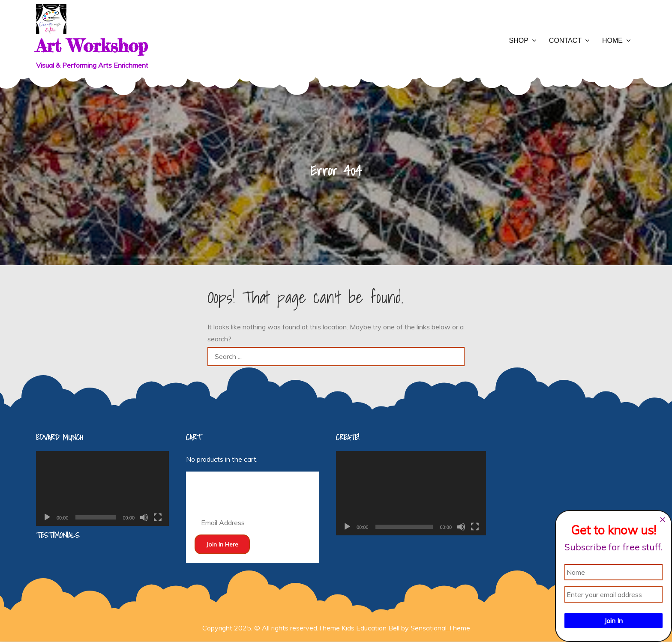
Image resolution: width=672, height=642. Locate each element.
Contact (565, 40)
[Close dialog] (663, 520)
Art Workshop (92, 46)
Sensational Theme (440, 628)
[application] (102, 488)
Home (612, 40)
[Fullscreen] (158, 517)
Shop (519, 40)
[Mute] (144, 517)
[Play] (47, 517)
